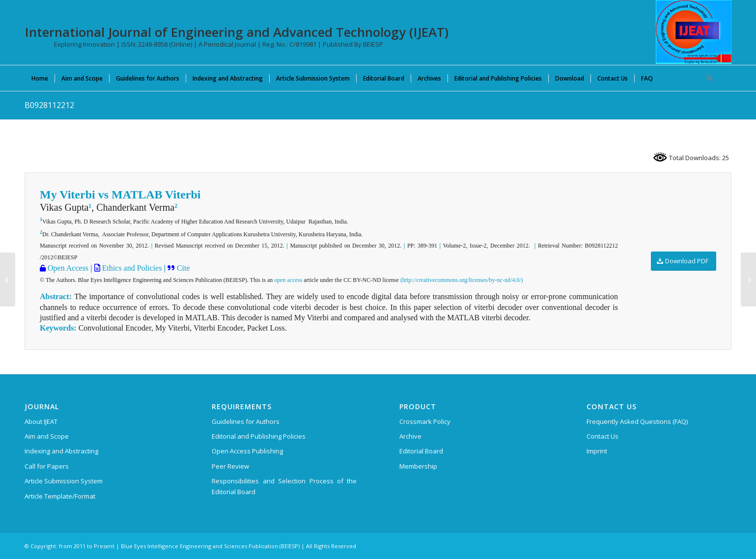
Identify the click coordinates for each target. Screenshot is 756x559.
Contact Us (602, 436)
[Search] (706, 78)
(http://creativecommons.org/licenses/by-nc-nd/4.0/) (462, 280)
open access (288, 280)
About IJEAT (41, 421)
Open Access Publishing (247, 451)
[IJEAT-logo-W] (694, 32)
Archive (410, 436)
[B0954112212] (8, 279)
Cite (183, 268)
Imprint (597, 451)
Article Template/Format (60, 496)
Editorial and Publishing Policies (259, 436)
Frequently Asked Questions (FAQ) (637, 421)
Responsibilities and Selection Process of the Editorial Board (284, 486)
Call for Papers (47, 466)
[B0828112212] (748, 279)
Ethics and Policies (131, 268)
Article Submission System (64, 481)
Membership (418, 466)
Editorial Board (421, 451)
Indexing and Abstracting (61, 451)
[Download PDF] (684, 261)
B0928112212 (49, 105)
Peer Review (230, 466)
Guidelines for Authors (246, 421)
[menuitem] (40, 78)
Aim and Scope (47, 436)
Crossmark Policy (425, 421)
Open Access (67, 268)
